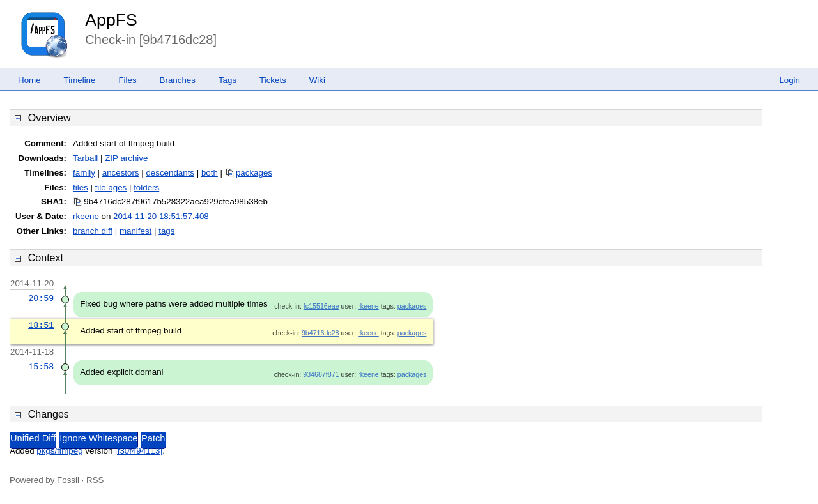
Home (29, 80)
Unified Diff (33, 438)
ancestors (121, 173)
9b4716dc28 (320, 333)
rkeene (86, 216)
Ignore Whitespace (98, 438)
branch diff (93, 231)
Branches (178, 80)
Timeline (80, 80)
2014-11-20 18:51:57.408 (161, 216)
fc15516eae (321, 306)
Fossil (68, 480)
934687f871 (321, 374)
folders (146, 187)
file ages (111, 187)
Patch (153, 438)
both (210, 173)
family (84, 173)
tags (166, 231)
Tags (228, 80)
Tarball (85, 158)
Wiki (317, 80)
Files (127, 80)
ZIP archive (126, 158)
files (81, 187)
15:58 (41, 367)
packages (254, 173)
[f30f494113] (139, 451)
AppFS (111, 20)
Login (790, 80)
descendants (170, 173)
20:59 (41, 298)
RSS (95, 480)
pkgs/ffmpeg (59, 451)
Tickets (273, 80)
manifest (135, 231)
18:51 (41, 325)
